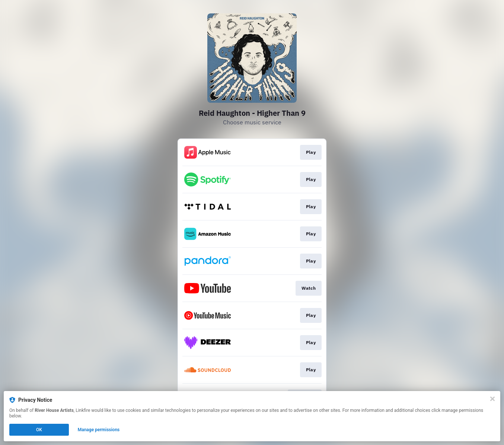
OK (39, 430)
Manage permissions (99, 430)
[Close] (492, 399)
